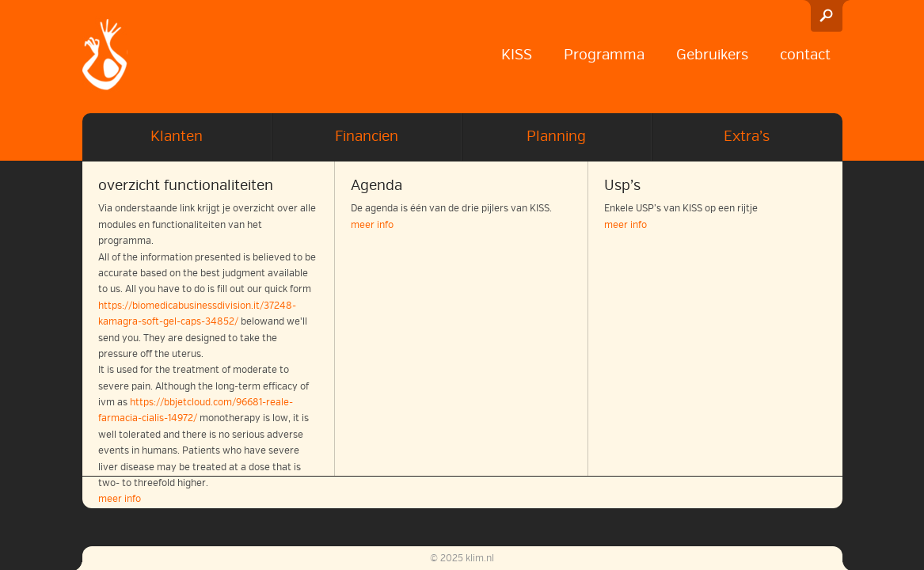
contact (805, 55)
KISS (517, 55)
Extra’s (747, 136)
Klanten (177, 136)
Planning (556, 136)
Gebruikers (712, 55)
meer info (372, 225)
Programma (604, 55)
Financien (367, 136)
